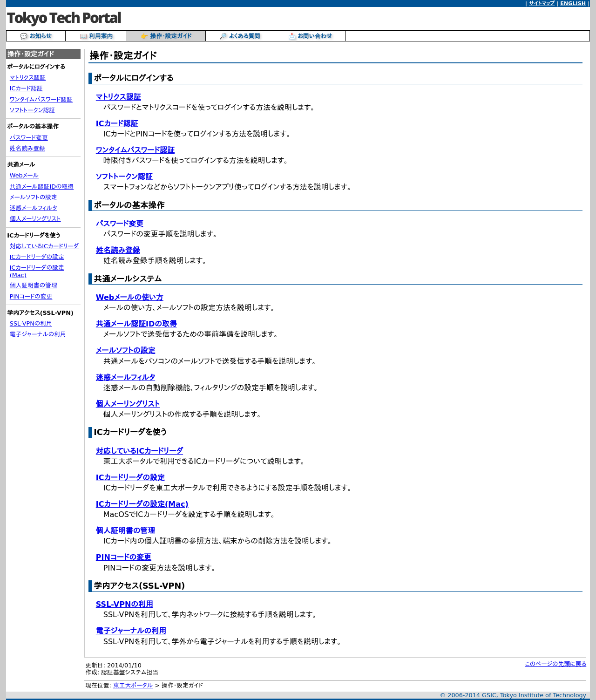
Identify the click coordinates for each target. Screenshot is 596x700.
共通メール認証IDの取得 (42, 187)
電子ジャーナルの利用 (38, 334)
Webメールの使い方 (130, 297)
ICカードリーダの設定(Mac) (142, 504)
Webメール (24, 175)
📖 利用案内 (96, 36)
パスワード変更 (29, 138)
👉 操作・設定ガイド (166, 36)
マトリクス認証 (28, 78)
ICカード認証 (26, 88)
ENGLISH (573, 3)
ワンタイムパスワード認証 (41, 99)
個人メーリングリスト (35, 219)
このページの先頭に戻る (556, 664)
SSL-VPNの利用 (31, 323)
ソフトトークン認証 (33, 110)
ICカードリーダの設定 (37, 257)
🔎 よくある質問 (240, 36)
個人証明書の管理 (34, 285)
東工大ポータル (133, 685)
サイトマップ (542, 3)
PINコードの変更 (31, 296)
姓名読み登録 (27, 148)
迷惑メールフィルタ (34, 208)
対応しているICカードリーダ (44, 246)
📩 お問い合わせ (310, 36)
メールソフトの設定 (34, 197)
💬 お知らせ (36, 36)
